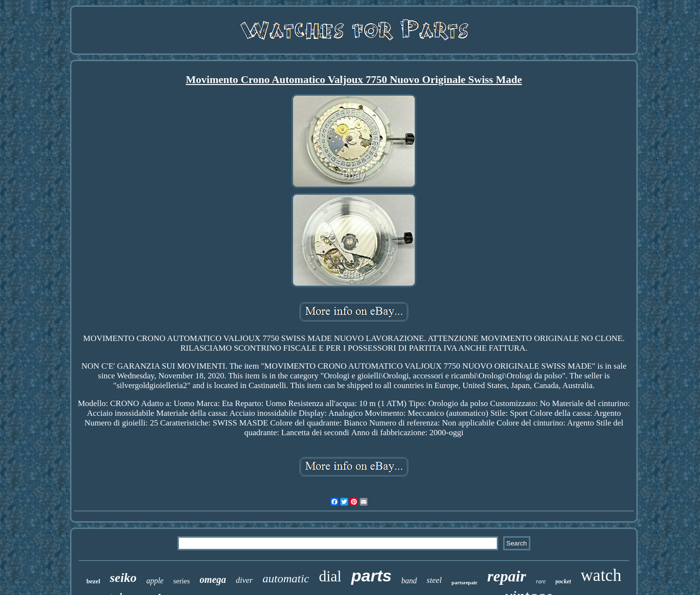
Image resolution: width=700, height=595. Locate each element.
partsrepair (465, 582)
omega (213, 579)
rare (541, 581)
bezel (93, 581)
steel (434, 580)
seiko (123, 578)
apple (155, 581)
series (181, 581)
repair (507, 576)
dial (330, 576)
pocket (563, 581)
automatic (286, 578)
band (409, 581)
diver (244, 580)
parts (371, 576)
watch (601, 575)
